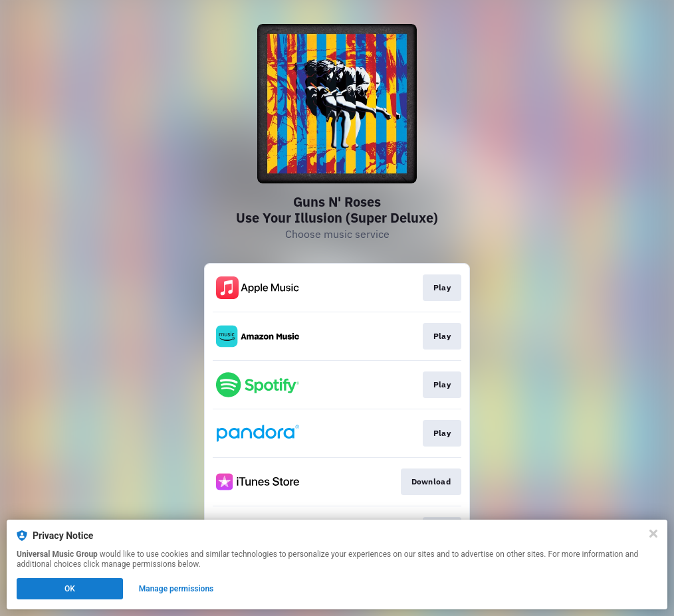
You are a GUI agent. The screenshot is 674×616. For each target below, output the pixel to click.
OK (70, 589)
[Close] (653, 534)
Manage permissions (176, 589)
